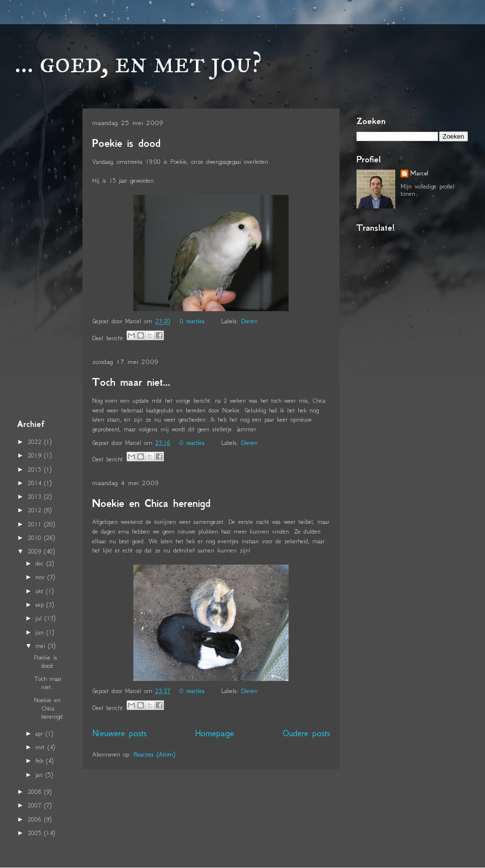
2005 (36, 833)
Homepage (215, 733)
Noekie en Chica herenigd (151, 503)
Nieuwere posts (119, 733)
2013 (36, 497)
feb (41, 761)
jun (41, 632)
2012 (36, 510)
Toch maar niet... (131, 382)
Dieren (249, 321)
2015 (36, 469)
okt (41, 591)
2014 (36, 483)
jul (40, 618)
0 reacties (192, 321)
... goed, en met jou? (138, 62)
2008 (36, 792)
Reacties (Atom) (154, 754)
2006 (36, 819)
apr (40, 734)
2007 (36, 805)
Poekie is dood (126, 143)
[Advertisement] (46, 261)
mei (42, 646)
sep (41, 605)
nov (41, 577)
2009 (36, 551)
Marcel (419, 174)
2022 (36, 442)
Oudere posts (306, 733)
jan (40, 775)
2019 (36, 455)
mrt (41, 747)
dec (41, 563)
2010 (36, 538)
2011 (36, 524)
